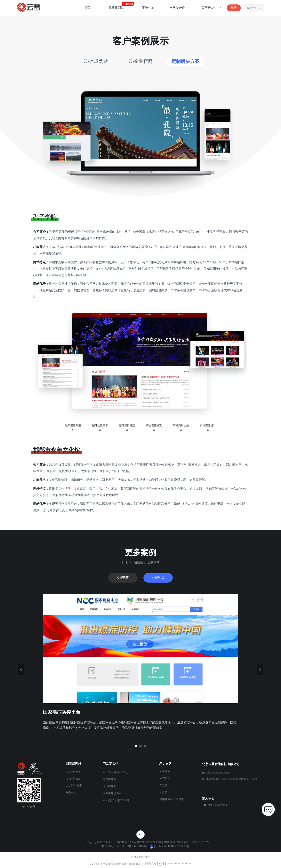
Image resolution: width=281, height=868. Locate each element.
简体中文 (252, 8)
